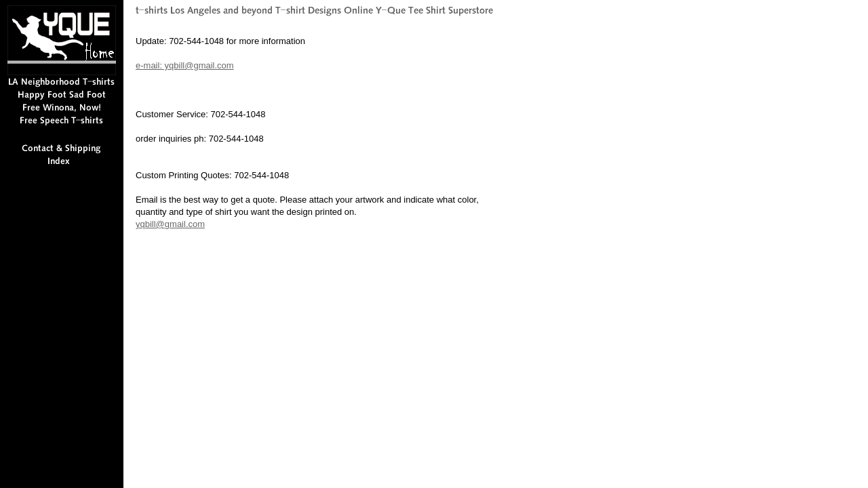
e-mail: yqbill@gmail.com (185, 65)
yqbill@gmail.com (170, 224)
